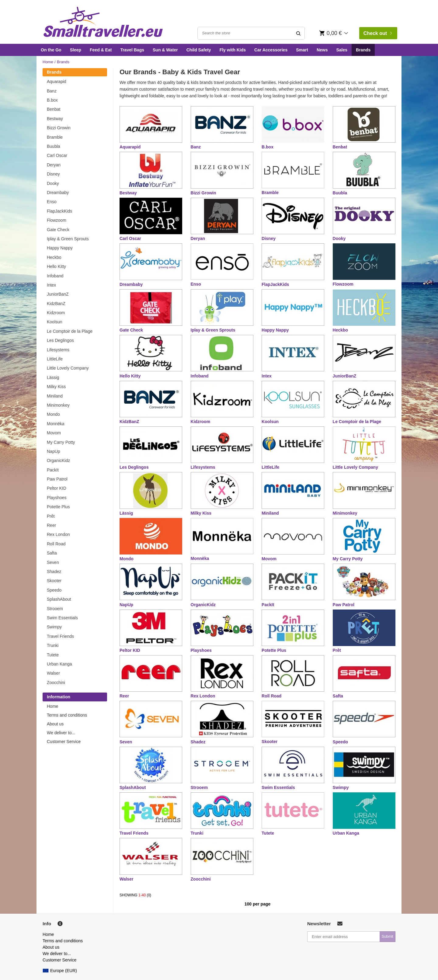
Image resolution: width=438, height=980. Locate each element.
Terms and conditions (67, 715)
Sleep (76, 50)
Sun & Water (165, 50)
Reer (51, 525)
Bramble (55, 137)
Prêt (51, 516)
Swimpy (54, 627)
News (322, 50)
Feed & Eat (101, 50)
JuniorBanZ (58, 294)
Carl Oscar (57, 155)
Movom (54, 433)
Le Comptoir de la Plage (70, 331)
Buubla (54, 146)
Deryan (54, 165)
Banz (52, 91)
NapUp (54, 451)
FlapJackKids (59, 211)
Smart (302, 50)
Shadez (54, 572)
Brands (363, 50)
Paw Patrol (57, 479)
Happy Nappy (60, 248)
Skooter (54, 581)
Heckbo (54, 257)
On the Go (51, 50)
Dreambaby (58, 193)
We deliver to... (61, 733)
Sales (342, 50)
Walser (53, 673)
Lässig (53, 377)
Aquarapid (57, 82)
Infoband (55, 276)
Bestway (55, 119)
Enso (52, 202)
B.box (52, 100)
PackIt (53, 470)
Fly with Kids (233, 50)
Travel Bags (132, 50)
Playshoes (57, 498)
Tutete (53, 655)
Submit (388, 937)
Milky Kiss (56, 387)
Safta (52, 553)
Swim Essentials (62, 618)
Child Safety (199, 50)
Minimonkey (58, 405)
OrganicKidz (58, 460)
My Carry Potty (61, 442)
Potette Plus (58, 507)
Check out (378, 33)
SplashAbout (59, 599)
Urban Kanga (59, 664)
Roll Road (56, 544)
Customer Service (64, 742)
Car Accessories (271, 50)
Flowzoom (57, 220)
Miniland (55, 396)
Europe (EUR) (60, 971)
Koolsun (55, 322)
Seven (53, 562)
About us (55, 724)
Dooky (53, 183)
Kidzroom (56, 313)
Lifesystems (58, 350)
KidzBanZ (56, 304)
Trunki (53, 645)
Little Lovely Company (68, 368)
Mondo (53, 414)
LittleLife (55, 359)
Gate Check (58, 230)
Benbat (54, 109)
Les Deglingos (60, 340)
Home (48, 62)
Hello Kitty (56, 266)
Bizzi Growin (59, 128)
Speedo (54, 590)
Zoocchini (56, 683)
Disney (53, 174)
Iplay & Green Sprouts (68, 239)
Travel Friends (60, 636)
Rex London (58, 534)
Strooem (55, 609)
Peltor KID (57, 488)
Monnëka (56, 424)
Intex (51, 285)
